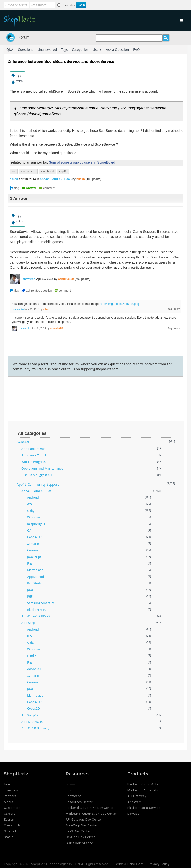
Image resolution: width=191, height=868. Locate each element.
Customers (12, 808)
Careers (10, 814)
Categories (80, 49)
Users (97, 49)
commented (18, 309)
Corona (32, 550)
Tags (64, 49)
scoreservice (28, 171)
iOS (30, 504)
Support (10, 831)
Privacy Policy (159, 864)
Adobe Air (34, 669)
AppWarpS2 (30, 715)
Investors (11, 790)
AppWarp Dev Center (81, 825)
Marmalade (35, 570)
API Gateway (137, 796)
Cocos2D (33, 708)
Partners (10, 796)
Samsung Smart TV (40, 603)
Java (30, 590)
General (23, 442)
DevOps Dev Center (80, 837)
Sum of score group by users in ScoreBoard (82, 162)
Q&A (10, 49)
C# (29, 530)
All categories (32, 433)
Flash (31, 563)
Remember (68, 5)
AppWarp (28, 623)
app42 (63, 171)
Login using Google (125, 4)
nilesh (81, 179)
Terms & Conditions (129, 864)
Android (33, 497)
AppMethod (36, 577)
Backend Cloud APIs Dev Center (90, 808)
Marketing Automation (144, 790)
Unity (31, 511)
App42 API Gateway (35, 728)
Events (9, 820)
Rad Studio (35, 583)
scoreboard (47, 171)
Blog (69, 790)
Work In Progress (34, 462)
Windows (34, 517)
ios (14, 171)
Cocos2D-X (35, 537)
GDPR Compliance (79, 843)
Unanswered (47, 49)
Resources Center (79, 802)
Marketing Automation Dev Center (91, 814)
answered (29, 279)
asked (14, 179)
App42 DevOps (32, 722)
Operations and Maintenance (42, 468)
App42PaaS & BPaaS (36, 616)
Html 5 (32, 656)
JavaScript (34, 557)
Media (9, 802)
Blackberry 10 (37, 610)
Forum (24, 37)
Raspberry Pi (36, 524)
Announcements (33, 449)
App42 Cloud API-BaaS (56, 179)
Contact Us (12, 825)
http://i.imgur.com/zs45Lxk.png (119, 304)
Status (9, 837)
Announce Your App (36, 455)
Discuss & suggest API (37, 475)
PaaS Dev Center (78, 831)
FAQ (136, 49)
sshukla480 (66, 279)
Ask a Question (117, 49)
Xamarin (33, 544)
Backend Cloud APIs (143, 784)
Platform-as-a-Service (144, 808)
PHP (30, 596)
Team (8, 784)
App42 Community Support (38, 484)
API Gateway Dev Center (84, 820)
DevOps (133, 814)
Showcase (74, 796)
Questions (25, 49)
